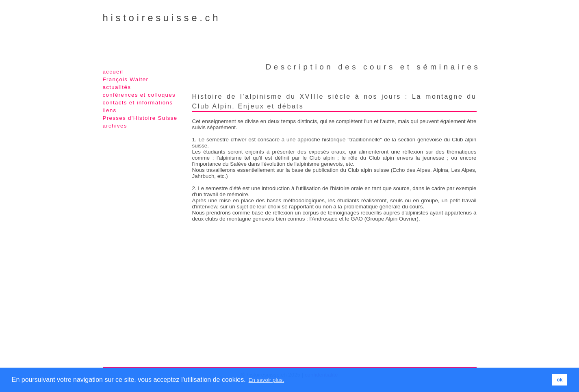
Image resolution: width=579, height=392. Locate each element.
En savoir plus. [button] (266, 380)
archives (115, 126)
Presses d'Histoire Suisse (140, 118)
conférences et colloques (139, 95)
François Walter (126, 79)
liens (110, 110)
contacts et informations (138, 103)
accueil (113, 72)
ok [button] (560, 380)
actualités (117, 87)
